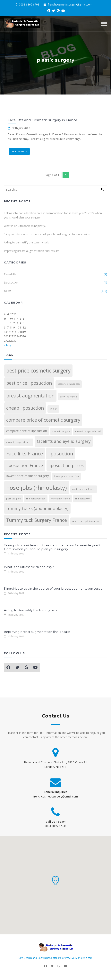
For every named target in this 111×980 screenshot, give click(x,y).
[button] (55, 881)
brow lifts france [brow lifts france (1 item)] (68, 397)
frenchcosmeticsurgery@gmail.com (68, 4)
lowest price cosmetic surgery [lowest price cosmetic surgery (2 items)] (28, 476)
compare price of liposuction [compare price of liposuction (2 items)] (27, 431)
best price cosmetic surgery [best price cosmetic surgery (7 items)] (38, 371)
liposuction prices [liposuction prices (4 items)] (66, 465)
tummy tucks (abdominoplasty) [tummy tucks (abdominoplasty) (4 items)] (37, 508)
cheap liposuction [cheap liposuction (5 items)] (25, 408)
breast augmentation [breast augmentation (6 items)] (30, 395)
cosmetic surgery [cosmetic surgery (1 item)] (61, 431)
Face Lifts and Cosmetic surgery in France (43, 120)
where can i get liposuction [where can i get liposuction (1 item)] (86, 521)
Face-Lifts (10, 274)
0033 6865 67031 (28, 5)
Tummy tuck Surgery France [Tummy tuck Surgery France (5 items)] (37, 520)
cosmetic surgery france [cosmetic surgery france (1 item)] (19, 442)
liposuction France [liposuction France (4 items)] (25, 465)
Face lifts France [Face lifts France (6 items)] (25, 453)
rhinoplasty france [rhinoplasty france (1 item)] (60, 499)
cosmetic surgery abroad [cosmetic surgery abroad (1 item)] (88, 431)
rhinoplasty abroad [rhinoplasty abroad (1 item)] (36, 499)
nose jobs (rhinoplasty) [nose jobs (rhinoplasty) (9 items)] (37, 488)
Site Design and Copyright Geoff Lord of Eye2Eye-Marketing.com (55, 958)
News (8, 291)
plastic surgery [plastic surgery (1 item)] (13, 499)
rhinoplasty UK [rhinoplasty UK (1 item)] (83, 499)
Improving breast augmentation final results (32, 251)
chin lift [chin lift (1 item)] (53, 409)
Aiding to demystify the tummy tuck (26, 242)
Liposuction (11, 282)
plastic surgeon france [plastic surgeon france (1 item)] (84, 489)
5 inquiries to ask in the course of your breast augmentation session (47, 234)
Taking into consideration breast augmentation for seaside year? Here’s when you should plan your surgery (53, 215)
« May (8, 345)
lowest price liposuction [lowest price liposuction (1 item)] (67, 476)
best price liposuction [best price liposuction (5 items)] (29, 383)
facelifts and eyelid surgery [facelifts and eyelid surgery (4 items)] (64, 441)
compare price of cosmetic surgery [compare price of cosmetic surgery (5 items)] (43, 420)
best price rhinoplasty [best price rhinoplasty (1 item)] (69, 384)
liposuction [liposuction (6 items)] (61, 453)
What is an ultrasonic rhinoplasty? (25, 226)
